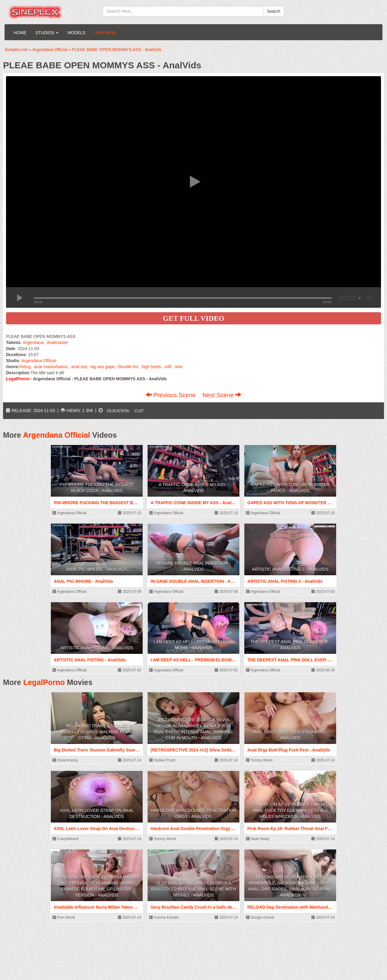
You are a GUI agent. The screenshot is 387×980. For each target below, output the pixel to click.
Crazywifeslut (65, 839)
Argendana (33, 342)
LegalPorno (44, 682)
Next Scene (222, 395)
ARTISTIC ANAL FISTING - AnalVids (97, 648)
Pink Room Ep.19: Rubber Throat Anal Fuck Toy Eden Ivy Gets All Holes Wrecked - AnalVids (290, 810)
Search (274, 11)
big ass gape (102, 367)
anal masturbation (51, 367)
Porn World (64, 917)
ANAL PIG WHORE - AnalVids (97, 569)
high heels (151, 367)
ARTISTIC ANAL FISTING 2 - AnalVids (290, 569)
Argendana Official (39, 361)
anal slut (79, 367)
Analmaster (57, 342)
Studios (47, 33)
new (178, 367)
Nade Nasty (258, 839)
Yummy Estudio (164, 917)
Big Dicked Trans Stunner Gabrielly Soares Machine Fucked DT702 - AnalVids (97, 732)
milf (168, 367)
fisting (25, 367)
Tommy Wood (259, 760)
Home (20, 33)
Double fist (128, 367)
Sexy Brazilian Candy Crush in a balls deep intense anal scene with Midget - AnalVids (194, 889)
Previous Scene (172, 395)
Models (76, 33)
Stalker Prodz (162, 760)
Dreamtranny (65, 760)
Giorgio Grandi (260, 917)
